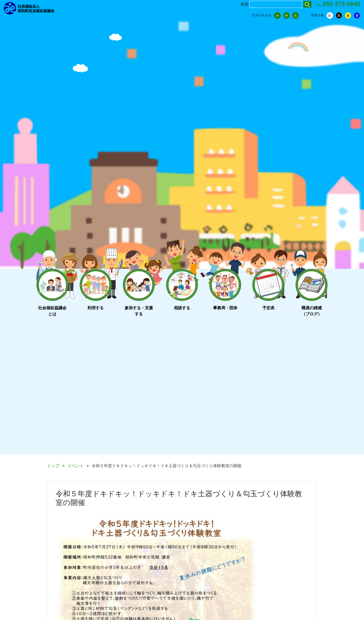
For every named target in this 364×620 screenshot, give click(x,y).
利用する (96, 308)
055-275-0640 (342, 4)
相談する (182, 308)
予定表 (268, 308)
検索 (245, 4)
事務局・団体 (225, 308)
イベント (76, 466)
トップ (53, 466)
